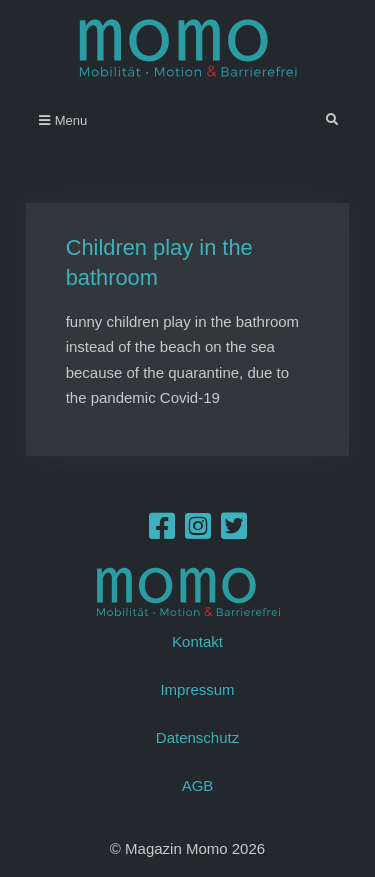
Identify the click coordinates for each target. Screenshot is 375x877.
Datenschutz (197, 737)
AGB (198, 785)
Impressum (197, 689)
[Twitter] (234, 531)
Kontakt (197, 641)
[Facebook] (162, 531)
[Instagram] (198, 531)
